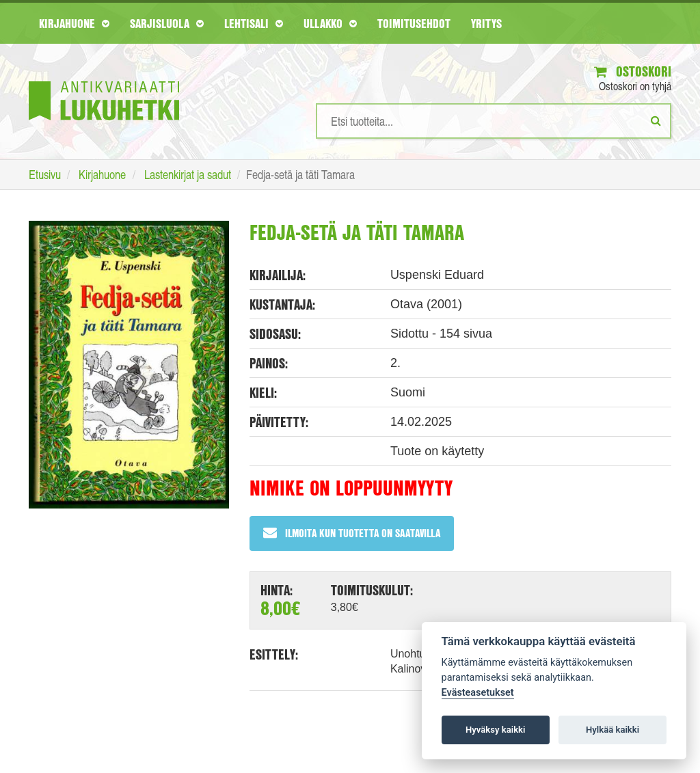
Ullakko (330, 23)
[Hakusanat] (494, 121)
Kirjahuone (74, 23)
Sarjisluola (167, 23)
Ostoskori (633, 71)
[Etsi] (656, 120)
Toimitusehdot (414, 23)
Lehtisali (254, 23)
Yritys (486, 23)
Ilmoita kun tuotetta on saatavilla (352, 533)
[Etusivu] (104, 80)
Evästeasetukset (478, 693)
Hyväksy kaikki (495, 730)
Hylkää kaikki (612, 730)
